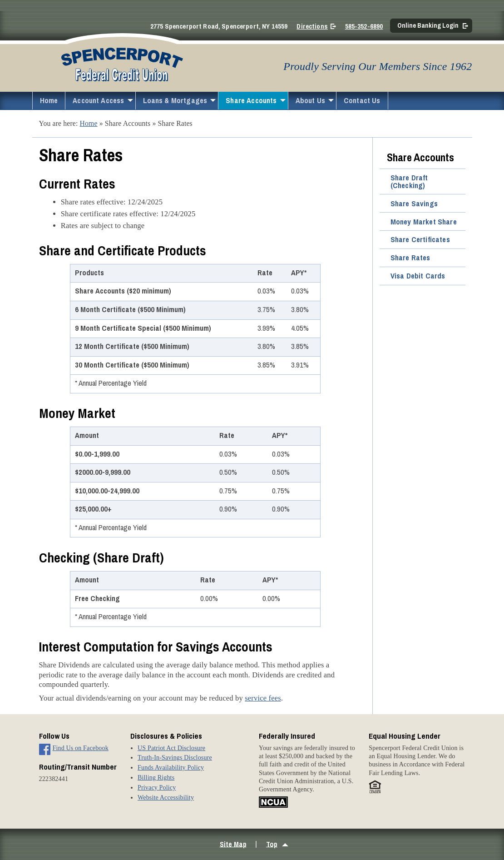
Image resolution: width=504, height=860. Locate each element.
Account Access (98, 100)
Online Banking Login (428, 25)
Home (49, 100)
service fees (263, 698)
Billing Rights (156, 777)
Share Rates (410, 258)
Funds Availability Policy (171, 767)
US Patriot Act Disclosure (171, 748)
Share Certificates (420, 239)
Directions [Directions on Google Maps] (312, 26)
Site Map (233, 844)
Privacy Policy (157, 787)
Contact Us (362, 100)
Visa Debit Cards (418, 276)
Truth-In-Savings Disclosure (175, 757)
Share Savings (414, 204)
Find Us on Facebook (81, 748)
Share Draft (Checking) (409, 181)
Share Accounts (251, 100)
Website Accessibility (166, 797)
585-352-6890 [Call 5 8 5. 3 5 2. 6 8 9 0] (364, 26)
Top (272, 844)
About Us (310, 100)
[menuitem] (49, 101)
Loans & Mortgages (175, 100)
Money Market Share (424, 222)
